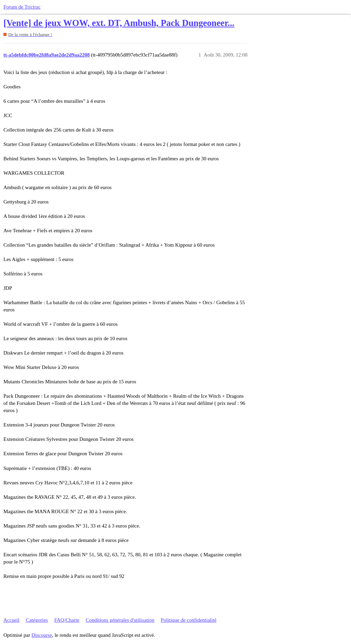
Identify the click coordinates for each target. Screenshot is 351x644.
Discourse (42, 635)
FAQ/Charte (67, 620)
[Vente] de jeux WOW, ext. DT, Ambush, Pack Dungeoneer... (119, 23)
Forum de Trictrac (22, 7)
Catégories (37, 620)
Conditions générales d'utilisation (120, 620)
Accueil (11, 620)
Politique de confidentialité (189, 620)
